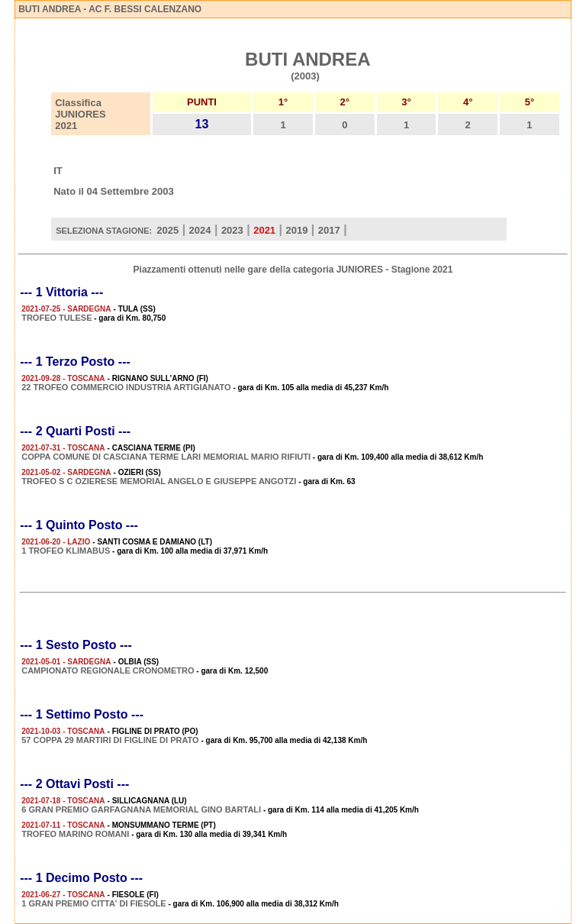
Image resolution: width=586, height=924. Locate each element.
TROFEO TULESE (56, 318)
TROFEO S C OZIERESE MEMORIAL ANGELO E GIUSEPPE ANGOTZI (159, 481)
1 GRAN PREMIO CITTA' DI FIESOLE (93, 903)
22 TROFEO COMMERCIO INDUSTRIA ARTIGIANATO (126, 387)
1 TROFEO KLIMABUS (66, 551)
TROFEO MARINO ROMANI (75, 834)
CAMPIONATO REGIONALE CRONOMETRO (108, 670)
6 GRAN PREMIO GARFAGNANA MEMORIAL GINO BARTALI (141, 809)
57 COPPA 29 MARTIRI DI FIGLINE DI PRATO (110, 740)
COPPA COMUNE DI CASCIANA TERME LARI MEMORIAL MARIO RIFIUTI (166, 457)
